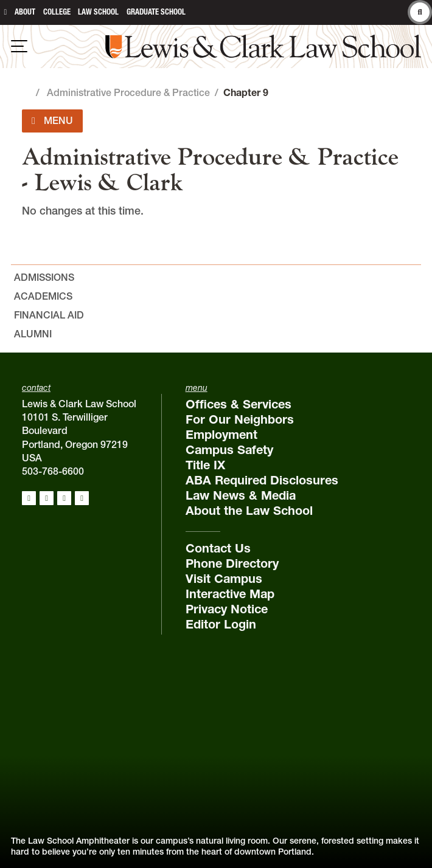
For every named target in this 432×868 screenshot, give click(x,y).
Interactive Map (230, 594)
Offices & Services (239, 404)
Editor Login (221, 624)
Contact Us (218, 548)
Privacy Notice (227, 609)
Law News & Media (241, 495)
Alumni (33, 334)
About (25, 12)
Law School (98, 12)
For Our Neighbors (240, 419)
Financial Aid (49, 315)
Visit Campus (224, 579)
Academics (43, 296)
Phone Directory (232, 563)
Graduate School (156, 12)
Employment (221, 435)
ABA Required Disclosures (262, 480)
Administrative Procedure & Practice (128, 92)
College (57, 12)
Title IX (205, 465)
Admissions (44, 277)
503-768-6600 (53, 471)
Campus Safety (229, 450)
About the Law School (249, 511)
